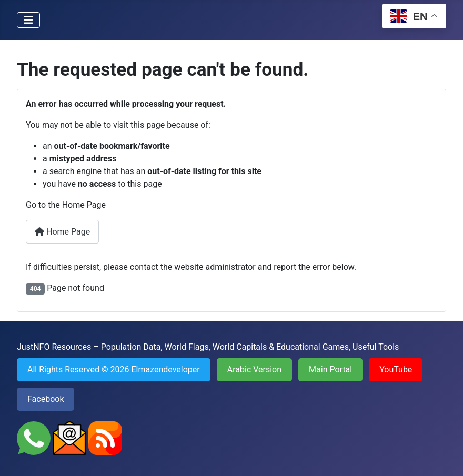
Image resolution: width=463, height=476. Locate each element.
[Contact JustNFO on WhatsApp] (35, 437)
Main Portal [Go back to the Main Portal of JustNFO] (330, 369)
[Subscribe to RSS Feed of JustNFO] (105, 437)
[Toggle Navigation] (28, 20)
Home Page (62, 232)
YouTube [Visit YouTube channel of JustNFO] (396, 369)
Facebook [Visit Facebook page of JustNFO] (46, 399)
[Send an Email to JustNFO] (71, 437)
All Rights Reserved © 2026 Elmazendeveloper (114, 369)
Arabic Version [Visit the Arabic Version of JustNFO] (254, 369)
